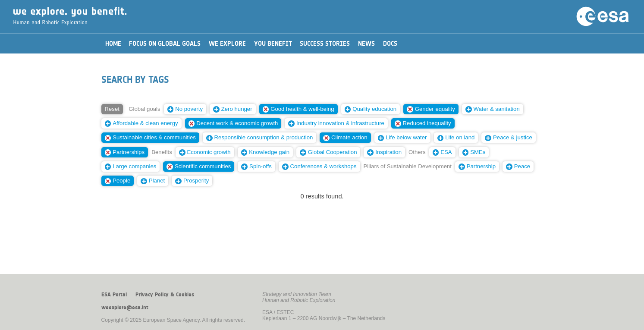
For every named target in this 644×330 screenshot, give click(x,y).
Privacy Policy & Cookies (165, 295)
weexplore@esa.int (125, 308)
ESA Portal (114, 295)
